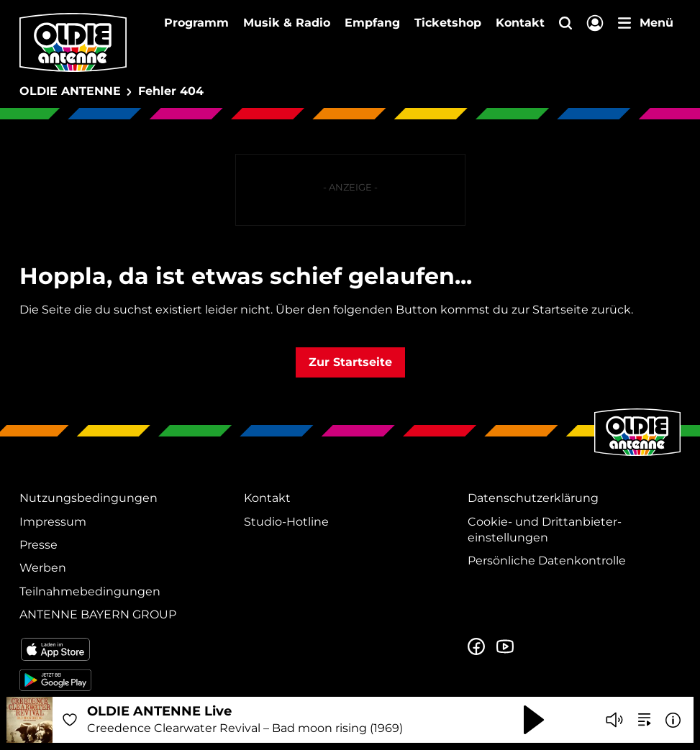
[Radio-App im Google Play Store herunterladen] (126, 680)
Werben (43, 568)
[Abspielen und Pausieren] (534, 720)
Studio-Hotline (286, 522)
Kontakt (520, 23)
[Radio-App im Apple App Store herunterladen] (126, 649)
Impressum (53, 522)
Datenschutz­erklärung (533, 498)
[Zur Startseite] (637, 454)
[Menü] (646, 23)
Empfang (372, 23)
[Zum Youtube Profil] (505, 647)
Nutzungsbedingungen (88, 498)
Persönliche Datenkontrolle (547, 561)
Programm (196, 23)
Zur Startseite (350, 362)
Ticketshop (448, 23)
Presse (38, 545)
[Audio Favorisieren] (70, 720)
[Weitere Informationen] (673, 720)
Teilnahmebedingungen (90, 591)
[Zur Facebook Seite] (476, 647)
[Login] (595, 24)
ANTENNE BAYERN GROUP (98, 614)
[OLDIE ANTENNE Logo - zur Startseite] (73, 42)
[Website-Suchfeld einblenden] (565, 24)
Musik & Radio (287, 23)
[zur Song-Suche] (645, 720)
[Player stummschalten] (614, 720)
